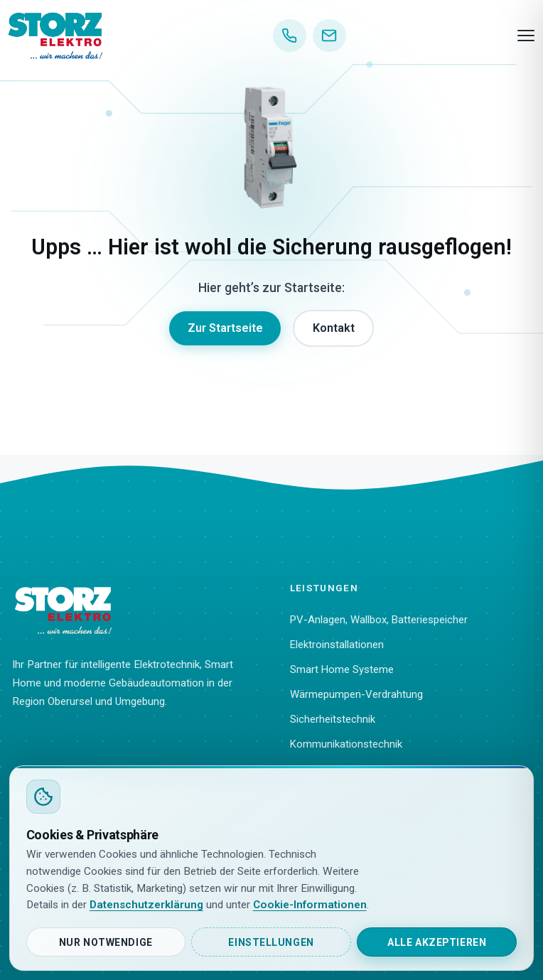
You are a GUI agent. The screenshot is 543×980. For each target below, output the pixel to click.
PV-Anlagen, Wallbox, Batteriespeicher (379, 620)
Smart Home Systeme (342, 669)
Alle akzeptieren (437, 942)
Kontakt (334, 328)
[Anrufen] (290, 36)
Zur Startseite (225, 328)
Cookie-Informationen (310, 905)
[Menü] (526, 36)
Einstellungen (271, 942)
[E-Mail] (329, 36)
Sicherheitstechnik (333, 719)
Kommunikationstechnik (346, 744)
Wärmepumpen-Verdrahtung (356, 694)
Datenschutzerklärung (146, 905)
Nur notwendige (106, 942)
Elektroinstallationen (337, 645)
